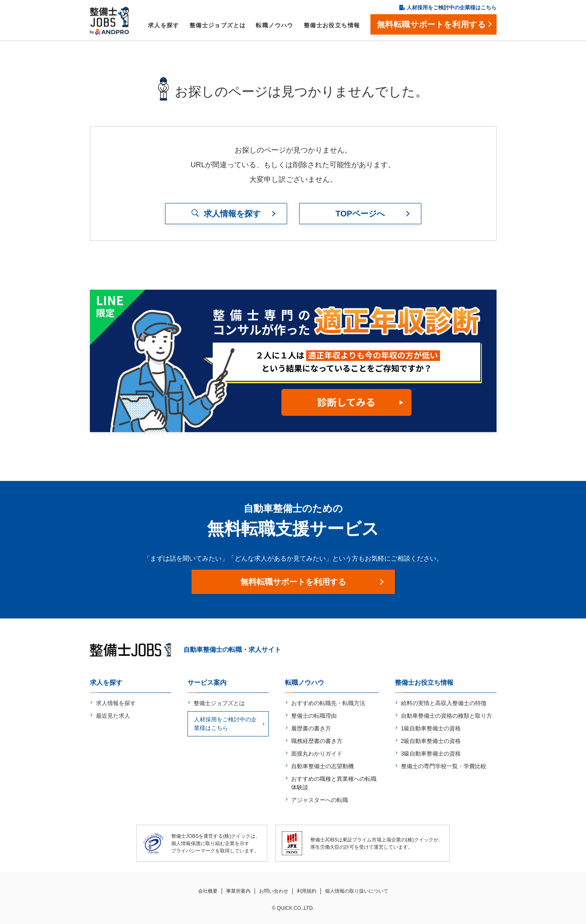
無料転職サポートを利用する (293, 582)
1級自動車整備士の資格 (431, 728)
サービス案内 (207, 683)
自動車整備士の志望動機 (322, 766)
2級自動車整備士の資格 (431, 741)
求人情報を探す (116, 703)
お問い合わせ (274, 891)
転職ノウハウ (274, 25)
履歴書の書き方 (311, 728)
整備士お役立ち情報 (332, 25)
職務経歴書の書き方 (317, 741)
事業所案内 (238, 891)
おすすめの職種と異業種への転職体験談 (334, 783)
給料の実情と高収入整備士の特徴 (444, 703)
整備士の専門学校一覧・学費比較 (444, 766)
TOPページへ (360, 214)
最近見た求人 (113, 716)
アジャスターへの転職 (320, 800)
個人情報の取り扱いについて (357, 891)
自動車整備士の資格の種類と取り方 (447, 716)
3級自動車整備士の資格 (431, 754)
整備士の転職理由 (314, 716)
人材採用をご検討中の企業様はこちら (452, 8)
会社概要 (208, 891)
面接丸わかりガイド (317, 754)
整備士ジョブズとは (218, 25)
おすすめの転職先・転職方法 (328, 703)
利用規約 (307, 891)
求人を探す (164, 25)
